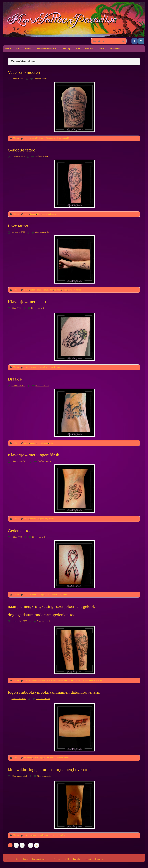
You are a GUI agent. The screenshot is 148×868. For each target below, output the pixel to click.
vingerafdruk (50, 519)
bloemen (28, 680)
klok (39, 214)
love (70, 290)
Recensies (115, 49)
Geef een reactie (40, 79)
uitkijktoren (40, 138)
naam (44, 214)
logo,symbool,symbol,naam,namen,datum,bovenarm (54, 692)
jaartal (42, 367)
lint (38, 594)
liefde (65, 290)
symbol (60, 758)
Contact (102, 49)
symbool (64, 594)
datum (27, 138)
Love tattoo (18, 226)
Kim (18, 49)
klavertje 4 (50, 367)
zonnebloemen (68, 138)
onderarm (52, 214)
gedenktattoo (43, 443)
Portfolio (89, 49)
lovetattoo (77, 290)
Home (8, 49)
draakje (33, 443)
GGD (77, 49)
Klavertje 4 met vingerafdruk (34, 455)
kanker (33, 594)
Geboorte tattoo (22, 150)
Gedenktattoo (20, 531)
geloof (61, 680)
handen (33, 214)
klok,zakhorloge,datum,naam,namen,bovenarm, (50, 770)
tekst (32, 138)
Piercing (66, 49)
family (46, 290)
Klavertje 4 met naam (27, 302)
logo (43, 594)
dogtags (42, 680)
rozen (100, 680)
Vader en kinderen (24, 72)
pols (51, 443)
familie (39, 290)
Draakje (15, 379)
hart (52, 290)
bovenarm (28, 367)
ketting (67, 680)
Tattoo (28, 49)
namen (64, 367)
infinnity (58, 290)
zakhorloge (61, 835)
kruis (73, 680)
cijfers (27, 290)
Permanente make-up (47, 49)
